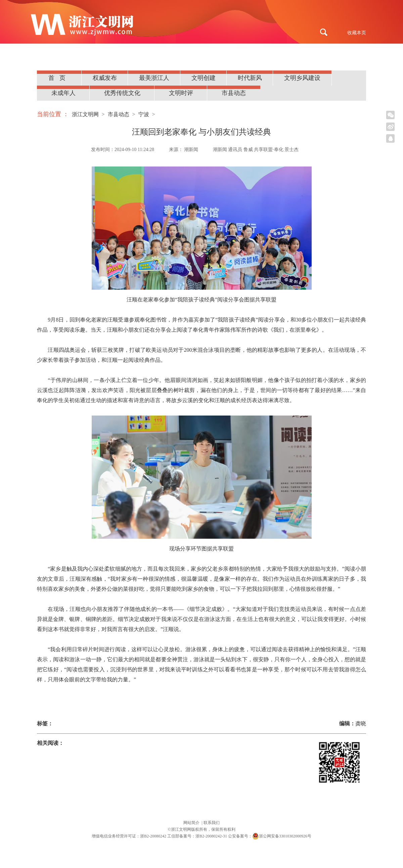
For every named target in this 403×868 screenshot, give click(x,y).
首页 (59, 78)
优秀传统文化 (122, 93)
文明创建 (204, 78)
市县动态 (234, 93)
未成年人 (63, 93)
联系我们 (212, 823)
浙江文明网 (85, 114)
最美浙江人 (154, 78)
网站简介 (192, 823)
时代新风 (250, 78)
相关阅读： (50, 743)
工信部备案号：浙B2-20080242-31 (197, 836)
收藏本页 (357, 33)
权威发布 (105, 78)
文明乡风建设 (302, 78)
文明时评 (181, 93)
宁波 (144, 114)
